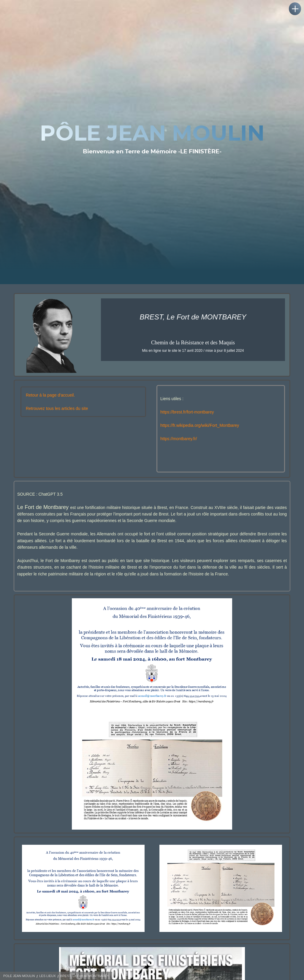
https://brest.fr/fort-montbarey (187, 416)
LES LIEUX (47, 976)
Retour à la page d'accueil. (50, 399)
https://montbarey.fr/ (179, 443)
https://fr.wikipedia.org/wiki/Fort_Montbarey (200, 429)
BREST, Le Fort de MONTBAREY (85, 976)
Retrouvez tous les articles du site (57, 413)
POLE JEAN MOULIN (19, 976)
